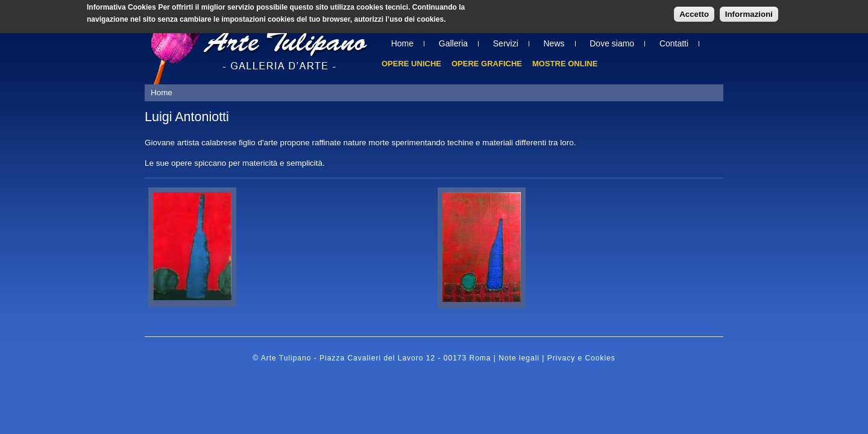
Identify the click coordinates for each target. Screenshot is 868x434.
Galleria (453, 43)
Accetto (694, 12)
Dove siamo (612, 43)
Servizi (506, 43)
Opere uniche (411, 64)
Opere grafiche (487, 64)
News (554, 43)
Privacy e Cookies (581, 358)
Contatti (674, 43)
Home (402, 43)
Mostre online (565, 64)
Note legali (519, 358)
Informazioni (749, 12)
